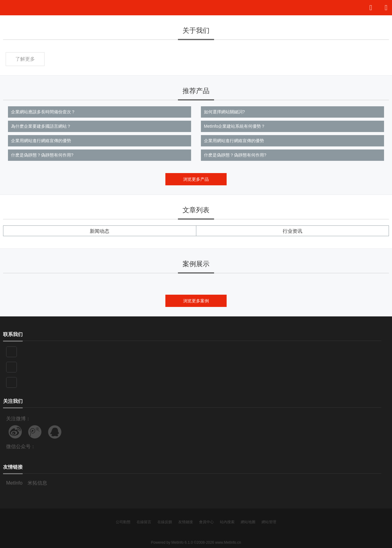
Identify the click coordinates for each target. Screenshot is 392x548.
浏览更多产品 (196, 179)
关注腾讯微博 (35, 432)
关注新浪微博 (15, 432)
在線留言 (144, 522)
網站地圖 (248, 522)
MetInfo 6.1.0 (182, 542)
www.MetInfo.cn (228, 542)
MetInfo (14, 483)
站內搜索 (227, 522)
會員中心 (206, 522)
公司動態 (123, 522)
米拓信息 (37, 483)
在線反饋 (165, 522)
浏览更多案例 (196, 301)
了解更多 (25, 59)
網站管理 (269, 522)
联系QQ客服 (55, 432)
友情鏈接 (186, 522)
